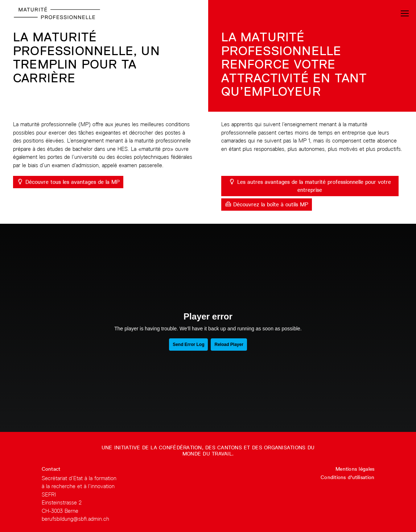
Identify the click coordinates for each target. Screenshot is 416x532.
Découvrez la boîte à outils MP (267, 204)
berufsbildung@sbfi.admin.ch (75, 519)
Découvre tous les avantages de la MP (68, 182)
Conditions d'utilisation (347, 477)
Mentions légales (355, 469)
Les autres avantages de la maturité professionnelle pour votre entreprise (310, 186)
